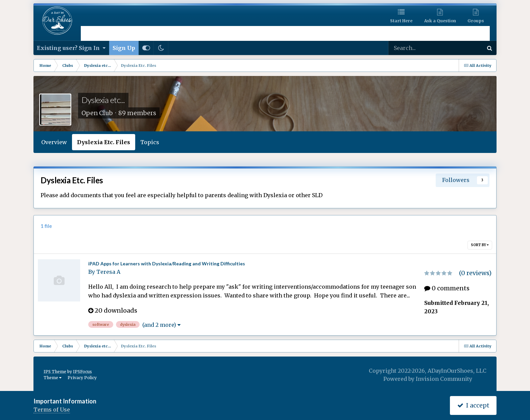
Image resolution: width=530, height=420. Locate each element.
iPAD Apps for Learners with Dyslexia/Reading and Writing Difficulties (167, 264)
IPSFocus (82, 372)
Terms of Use (52, 410)
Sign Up (124, 48)
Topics (150, 142)
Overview (54, 142)
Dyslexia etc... (103, 100)
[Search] (414, 48)
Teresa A (108, 272)
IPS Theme (55, 372)
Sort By (480, 245)
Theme (53, 378)
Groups (476, 21)
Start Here (401, 21)
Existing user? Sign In (71, 48)
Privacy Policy (82, 378)
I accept (473, 405)
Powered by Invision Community (428, 379)
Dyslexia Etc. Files (104, 142)
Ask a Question (440, 21)
